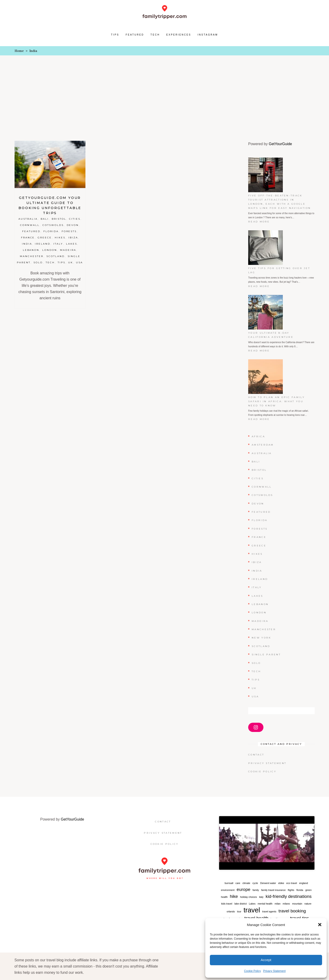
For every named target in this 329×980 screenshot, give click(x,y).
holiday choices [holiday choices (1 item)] (249, 897)
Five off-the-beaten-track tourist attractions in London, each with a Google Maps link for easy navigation (280, 202)
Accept (266, 960)
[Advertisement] (165, 90)
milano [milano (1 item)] (286, 904)
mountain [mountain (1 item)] (297, 904)
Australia (28, 219)
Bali (45, 219)
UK (71, 262)
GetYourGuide (280, 144)
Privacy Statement (274, 971)
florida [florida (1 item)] (300, 890)
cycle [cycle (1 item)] (255, 883)
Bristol (59, 219)
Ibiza (73, 238)
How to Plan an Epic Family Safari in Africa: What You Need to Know (276, 401)
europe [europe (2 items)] (243, 889)
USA (79, 262)
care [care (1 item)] (238, 883)
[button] (320, 925)
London (50, 250)
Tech (50, 262)
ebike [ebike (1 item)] (281, 883)
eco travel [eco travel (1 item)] (292, 883)
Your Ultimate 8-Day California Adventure (271, 335)
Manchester (32, 256)
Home (19, 51)
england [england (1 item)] (304, 883)
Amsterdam (263, 445)
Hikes (60, 238)
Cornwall (30, 225)
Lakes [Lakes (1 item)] (252, 904)
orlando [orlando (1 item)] (231, 911)
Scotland (56, 256)
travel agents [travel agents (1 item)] (269, 911)
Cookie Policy (252, 971)
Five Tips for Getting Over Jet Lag (279, 270)
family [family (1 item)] (256, 890)
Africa (258, 436)
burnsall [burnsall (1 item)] (229, 883)
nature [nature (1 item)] (308, 904)
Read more (261, 222)
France (28, 238)
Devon (73, 225)
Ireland (43, 244)
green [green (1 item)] (308, 890)
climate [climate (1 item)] (246, 883)
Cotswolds (53, 225)
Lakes (72, 244)
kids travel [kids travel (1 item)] (227, 904)
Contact (256, 755)
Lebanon (31, 250)
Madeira (68, 250)
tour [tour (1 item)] (239, 911)
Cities (75, 219)
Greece (45, 238)
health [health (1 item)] (224, 897)
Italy (58, 244)
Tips (62, 262)
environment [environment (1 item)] (228, 890)
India (27, 244)
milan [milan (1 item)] (277, 904)
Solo (38, 262)
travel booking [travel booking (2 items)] (292, 911)
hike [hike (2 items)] (234, 896)
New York (261, 638)
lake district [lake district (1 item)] (240, 904)
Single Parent (266, 655)
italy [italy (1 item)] (261, 897)
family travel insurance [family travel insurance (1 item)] (273, 890)
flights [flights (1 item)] (291, 890)
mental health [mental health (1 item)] (265, 904)
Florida (51, 231)
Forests (69, 231)
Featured (31, 231)
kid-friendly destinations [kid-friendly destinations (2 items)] (289, 896)
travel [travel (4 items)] (252, 910)
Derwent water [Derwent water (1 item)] (268, 883)
